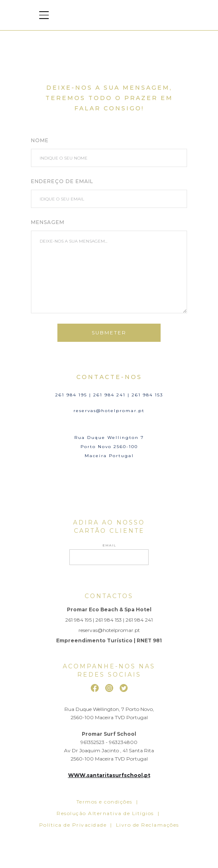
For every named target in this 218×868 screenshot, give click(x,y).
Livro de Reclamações (148, 825)
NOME (40, 140)
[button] (44, 15)
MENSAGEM (48, 222)
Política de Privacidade (73, 825)
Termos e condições (104, 802)
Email (109, 545)
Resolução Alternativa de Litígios (105, 813)
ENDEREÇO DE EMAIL (62, 181)
